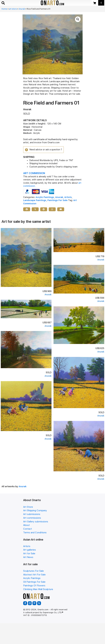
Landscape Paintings (35, 200)
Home (4, 9)
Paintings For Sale (58, 200)
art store (13, 9)
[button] (78, 19)
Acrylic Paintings (45, 197)
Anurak (22, 9)
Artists (68, 197)
